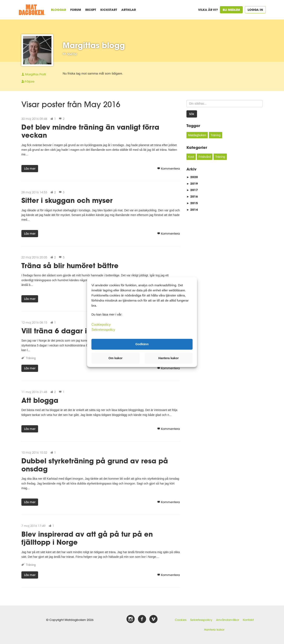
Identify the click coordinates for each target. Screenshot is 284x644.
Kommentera (169, 169)
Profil (34, 74)
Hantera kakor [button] (168, 358)
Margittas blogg (94, 45)
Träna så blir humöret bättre (70, 265)
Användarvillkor (227, 620)
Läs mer (30, 169)
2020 (192, 177)
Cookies (181, 620)
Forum (76, 10)
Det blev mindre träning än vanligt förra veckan (90, 131)
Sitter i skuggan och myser (67, 200)
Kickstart (109, 10)
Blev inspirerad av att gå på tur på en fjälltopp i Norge (87, 538)
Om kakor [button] (116, 358)
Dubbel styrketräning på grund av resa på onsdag (95, 465)
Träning (31, 358)
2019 (192, 184)
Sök (192, 114)
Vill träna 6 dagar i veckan (68, 331)
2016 (192, 196)
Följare (28, 82)
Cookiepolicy (101, 324)
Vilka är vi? (208, 10)
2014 (192, 210)
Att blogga (40, 400)
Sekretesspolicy (201, 620)
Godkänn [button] (142, 344)
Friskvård (205, 157)
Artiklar (129, 10)
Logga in (255, 10)
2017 (192, 190)
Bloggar (59, 10)
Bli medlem (231, 10)
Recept (91, 10)
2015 (192, 203)
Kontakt (248, 620)
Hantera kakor (214, 630)
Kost (191, 157)
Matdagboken (197, 135)
